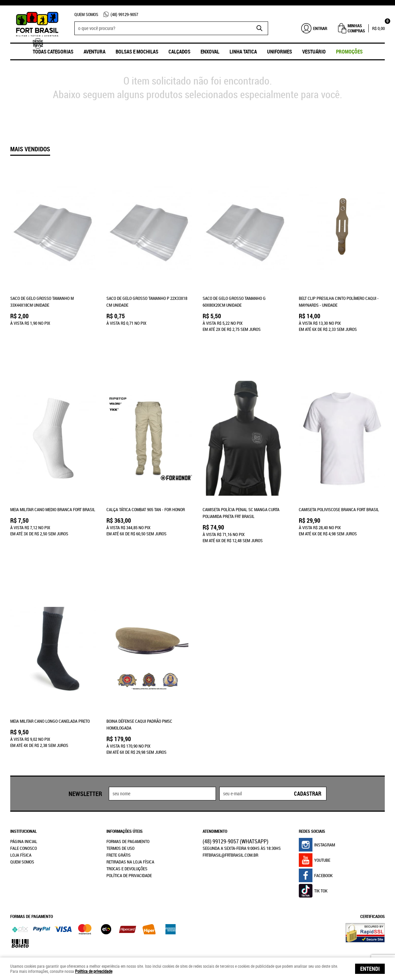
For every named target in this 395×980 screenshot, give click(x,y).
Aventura (94, 51)
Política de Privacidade (129, 840)
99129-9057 (124, 14)
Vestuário (314, 51)
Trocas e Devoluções (127, 833)
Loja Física (21, 819)
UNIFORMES (280, 51)
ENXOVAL (210, 51)
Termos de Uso (120, 812)
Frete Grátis (119, 819)
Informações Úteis (125, 795)
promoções (349, 51)
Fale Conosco (24, 812)
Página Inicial (24, 806)
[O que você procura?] (260, 28)
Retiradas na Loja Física (130, 826)
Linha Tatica (243, 51)
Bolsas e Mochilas (137, 51)
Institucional (24, 795)
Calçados (179, 51)
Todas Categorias (53, 51)
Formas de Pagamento (128, 806)
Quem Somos (86, 14)
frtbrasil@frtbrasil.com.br (230, 819)
